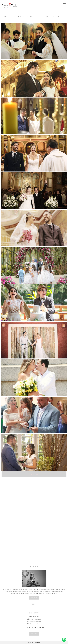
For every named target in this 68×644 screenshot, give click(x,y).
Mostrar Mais (34, 474)
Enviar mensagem (35, 619)
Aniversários (43, 17)
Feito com (34, 642)
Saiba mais (34, 598)
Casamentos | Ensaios (23, 17)
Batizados (57, 17)
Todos (6, 17)
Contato (34, 634)
